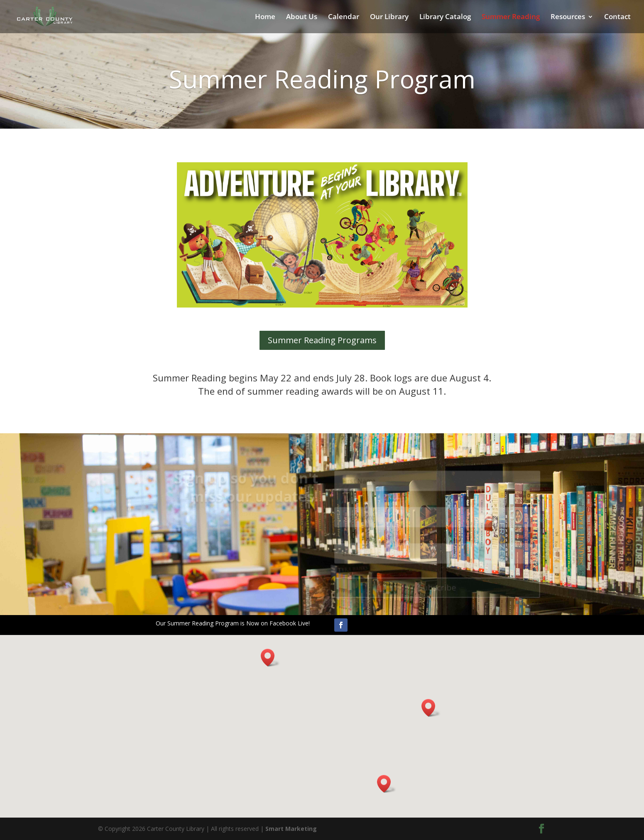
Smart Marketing (291, 829)
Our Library (389, 17)
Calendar (344, 17)
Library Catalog (445, 17)
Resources (568, 17)
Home (265, 17)
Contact (617, 17)
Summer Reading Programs (322, 340)
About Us (302, 17)
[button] (270, 658)
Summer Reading (511, 17)
